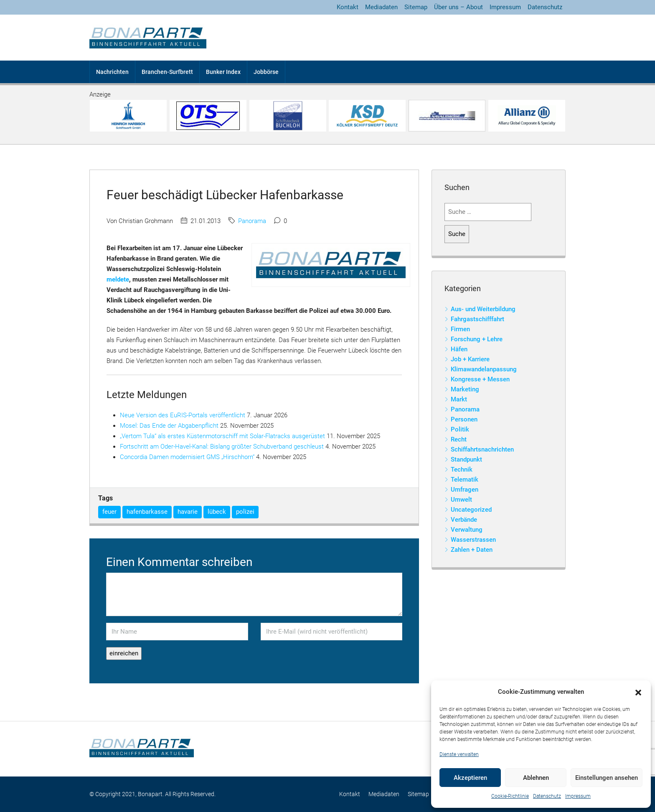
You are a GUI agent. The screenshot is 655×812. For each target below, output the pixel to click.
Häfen (459, 349)
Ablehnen (536, 778)
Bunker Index (223, 72)
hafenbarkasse (147, 512)
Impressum (578, 796)
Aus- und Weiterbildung (483, 309)
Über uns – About (458, 7)
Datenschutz (547, 796)
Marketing (465, 389)
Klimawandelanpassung (484, 369)
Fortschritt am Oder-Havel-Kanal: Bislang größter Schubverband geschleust (222, 447)
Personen (464, 419)
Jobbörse (266, 72)
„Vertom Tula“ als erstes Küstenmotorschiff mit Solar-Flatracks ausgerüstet (222, 436)
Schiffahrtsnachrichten (482, 449)
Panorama (252, 221)
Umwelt (461, 500)
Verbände (464, 520)
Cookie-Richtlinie (510, 796)
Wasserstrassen (473, 540)
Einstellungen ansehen (607, 778)
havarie (188, 512)
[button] (638, 692)
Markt (459, 399)
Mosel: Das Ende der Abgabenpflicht (169, 426)
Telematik (465, 480)
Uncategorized (471, 510)
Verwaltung (467, 530)
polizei (245, 512)
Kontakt (348, 7)
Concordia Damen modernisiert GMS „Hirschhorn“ (187, 457)
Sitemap (416, 7)
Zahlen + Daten (472, 550)
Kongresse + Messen (480, 379)
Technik (462, 469)
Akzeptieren (470, 778)
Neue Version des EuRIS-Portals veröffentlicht (183, 415)
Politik (460, 429)
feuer (109, 512)
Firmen (460, 329)
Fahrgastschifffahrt (477, 319)
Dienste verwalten (459, 754)
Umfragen (465, 490)
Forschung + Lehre (477, 339)
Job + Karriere (470, 359)
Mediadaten (381, 7)
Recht (459, 439)
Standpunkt (466, 459)
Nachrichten (112, 72)
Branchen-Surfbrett (167, 72)
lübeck (217, 512)
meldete (118, 279)
